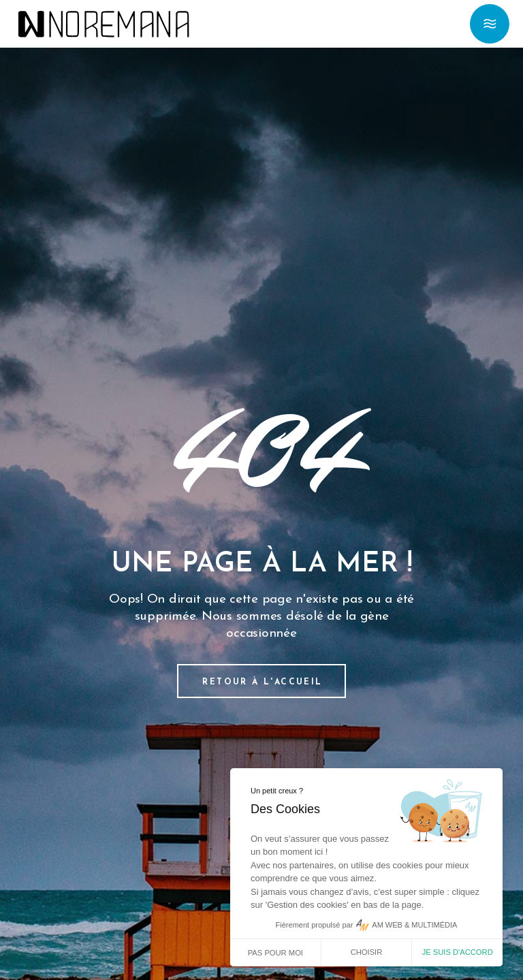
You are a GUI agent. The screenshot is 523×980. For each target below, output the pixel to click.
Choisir (367, 952)
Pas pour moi (275, 953)
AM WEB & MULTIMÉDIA (414, 925)
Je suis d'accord (458, 952)
